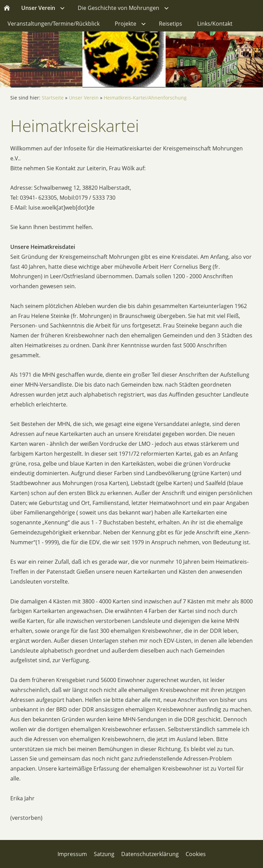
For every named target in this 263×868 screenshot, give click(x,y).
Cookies (196, 854)
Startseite (53, 98)
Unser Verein (84, 98)
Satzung (104, 854)
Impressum (72, 854)
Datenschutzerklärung (150, 854)
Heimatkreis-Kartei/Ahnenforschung (145, 98)
